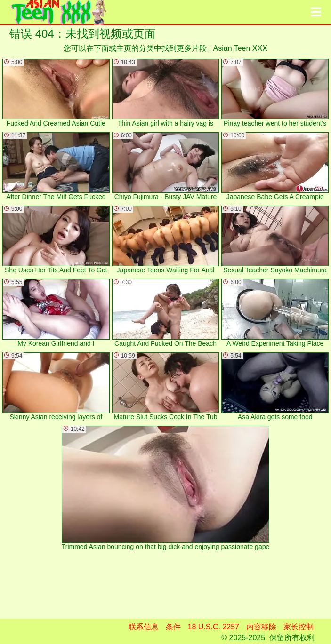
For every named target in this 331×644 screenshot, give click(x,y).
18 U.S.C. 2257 (214, 627)
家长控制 (299, 627)
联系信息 (144, 627)
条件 (173, 627)
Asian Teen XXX (240, 48)
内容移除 (261, 627)
